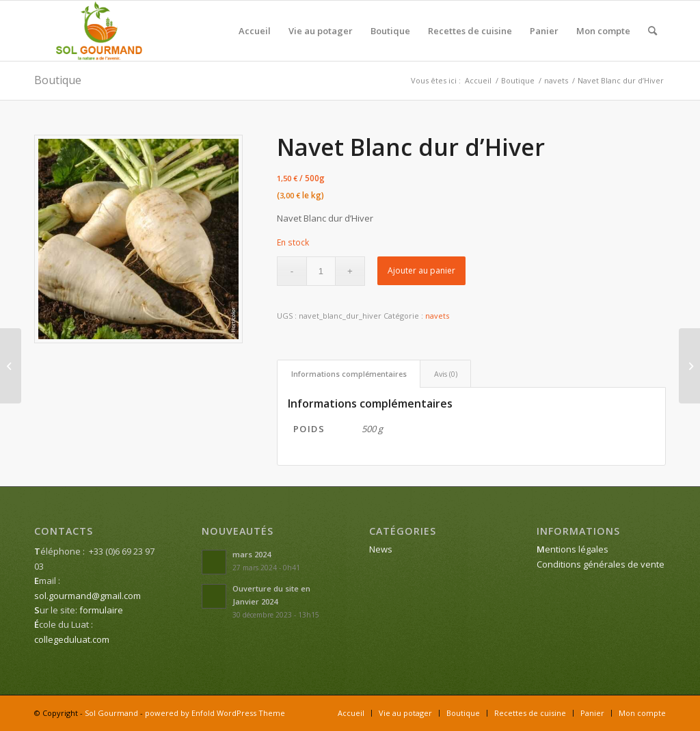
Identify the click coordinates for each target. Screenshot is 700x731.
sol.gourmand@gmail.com (87, 596)
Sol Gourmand (111, 713)
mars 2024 (252, 554)
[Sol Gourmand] (99, 31)
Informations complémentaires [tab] (349, 374)
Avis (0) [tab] (446, 374)
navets (437, 316)
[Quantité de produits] (321, 271)
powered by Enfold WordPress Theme (215, 713)
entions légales (573, 549)
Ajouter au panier (421, 270)
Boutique (58, 80)
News (381, 549)
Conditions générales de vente (601, 564)
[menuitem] (255, 31)
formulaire (101, 610)
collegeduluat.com (72, 639)
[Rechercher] (652, 31)
